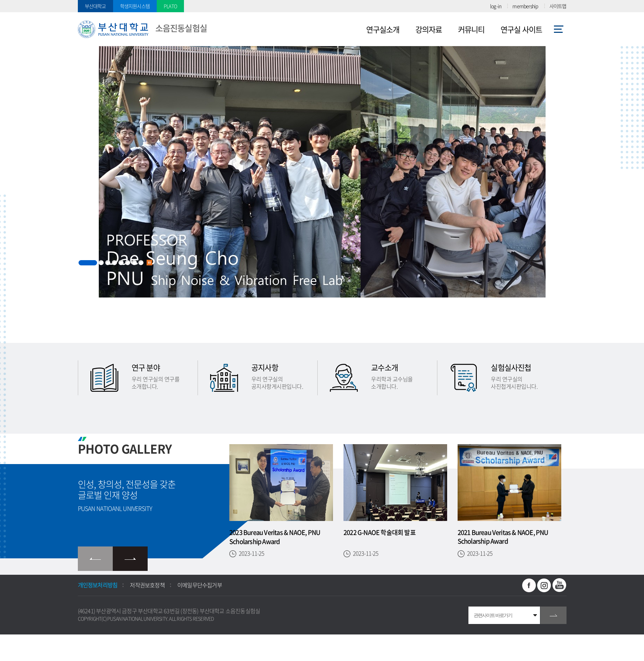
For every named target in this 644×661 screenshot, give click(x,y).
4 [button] (114, 263)
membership (525, 6)
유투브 (560, 585)
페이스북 (529, 585)
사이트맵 (558, 6)
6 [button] (128, 263)
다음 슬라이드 (130, 559)
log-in (496, 6)
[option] (322, 194)
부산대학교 (95, 6)
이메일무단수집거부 (200, 585)
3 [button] (108, 263)
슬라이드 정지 (149, 263)
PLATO (170, 6)
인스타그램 (544, 585)
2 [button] (101, 263)
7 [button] (134, 263)
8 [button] (141, 263)
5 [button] (121, 263)
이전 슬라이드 (95, 559)
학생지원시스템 (135, 6)
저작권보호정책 (147, 585)
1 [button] (88, 263)
